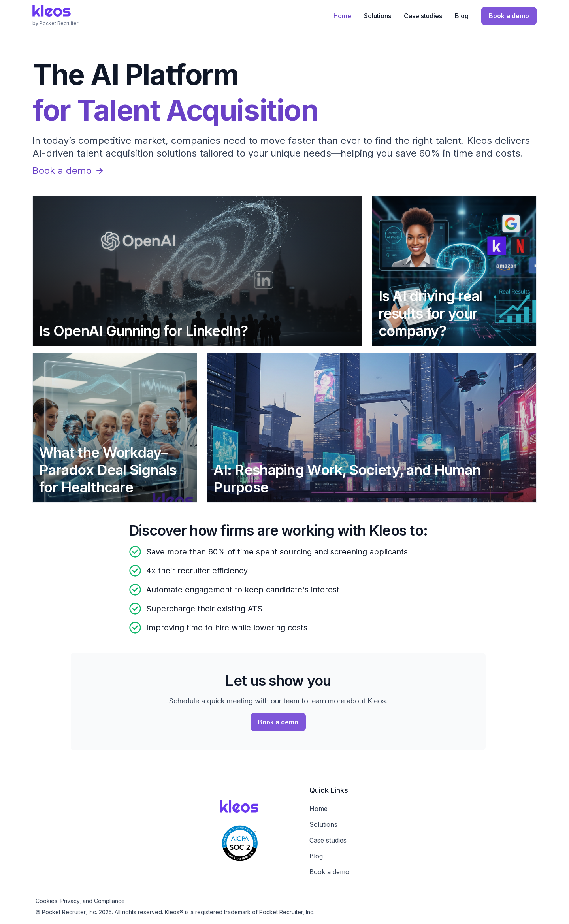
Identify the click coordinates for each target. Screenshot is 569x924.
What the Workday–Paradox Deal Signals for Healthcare (108, 470)
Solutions (378, 16)
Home (342, 16)
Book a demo (68, 171)
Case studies (423, 16)
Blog (462, 16)
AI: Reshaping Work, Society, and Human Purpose (347, 479)
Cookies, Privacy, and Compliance (80, 901)
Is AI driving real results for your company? (431, 313)
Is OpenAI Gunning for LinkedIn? (144, 331)
